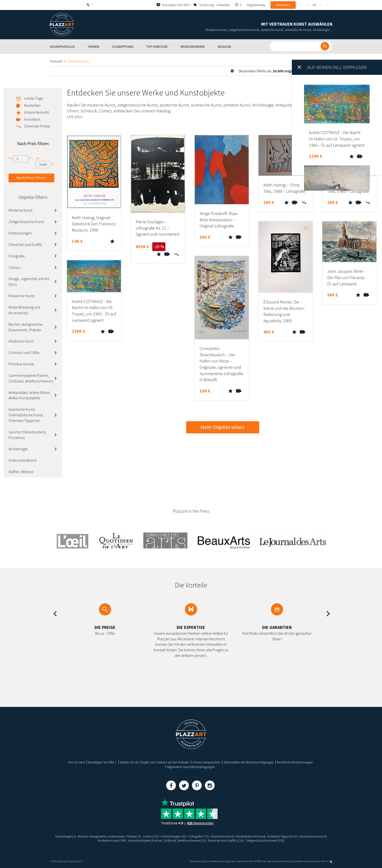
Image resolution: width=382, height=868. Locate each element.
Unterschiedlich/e (23, 460)
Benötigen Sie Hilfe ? (102, 762)
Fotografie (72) (199, 836)
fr (301, 5)
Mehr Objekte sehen (223, 427)
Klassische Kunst (21, 296)
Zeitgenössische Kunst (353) (265, 840)
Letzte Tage (34, 98)
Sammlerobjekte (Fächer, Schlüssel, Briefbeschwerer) (31, 378)
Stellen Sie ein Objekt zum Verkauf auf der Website (154, 762)
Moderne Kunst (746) (112, 840)
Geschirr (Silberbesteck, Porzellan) (28, 435)
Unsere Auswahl (37, 112)
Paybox (315, 861)
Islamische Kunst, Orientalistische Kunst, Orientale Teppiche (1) (254, 836)
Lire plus (75, 116)
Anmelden (283, 5)
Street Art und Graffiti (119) (226, 840)
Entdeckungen (20, 233)
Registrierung (256, 5)
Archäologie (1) (66, 836)
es (327, 5)
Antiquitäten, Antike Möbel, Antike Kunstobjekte (30, 395)
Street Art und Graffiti (25, 244)
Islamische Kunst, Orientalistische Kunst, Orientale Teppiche (26, 415)
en (307, 5)
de (315, 5)
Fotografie (17, 256)
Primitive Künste (21, 364)
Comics (14, 267)
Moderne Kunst (20, 210)
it (321, 5)
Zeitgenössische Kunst (26, 222)
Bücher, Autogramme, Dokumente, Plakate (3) (109, 836)
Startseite (56, 61)
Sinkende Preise (37, 126)
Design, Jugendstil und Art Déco (29, 281)
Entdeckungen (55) (174, 836)
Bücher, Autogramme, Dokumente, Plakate (26, 327)
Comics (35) (151, 836)
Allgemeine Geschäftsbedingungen (191, 767)
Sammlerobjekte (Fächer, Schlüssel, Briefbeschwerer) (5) (167, 840)
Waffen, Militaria (21, 472)
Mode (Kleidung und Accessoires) (24, 310)
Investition (32, 119)
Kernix (327, 861)
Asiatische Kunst (21, 341)
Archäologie (18, 449)
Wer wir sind (76, 762)
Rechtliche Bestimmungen (295, 762)
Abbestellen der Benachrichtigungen (249, 762)
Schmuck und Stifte (24, 352)
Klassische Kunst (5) (313, 836)
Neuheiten (32, 105)
